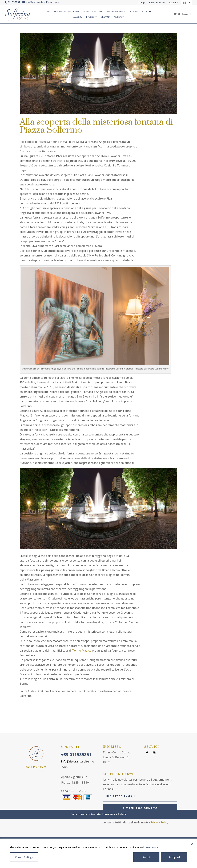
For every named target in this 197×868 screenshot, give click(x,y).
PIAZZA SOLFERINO (117, 12)
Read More (152, 847)
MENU (85, 12)
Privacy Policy (159, 822)
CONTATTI (119, 17)
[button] (187, 2)
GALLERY (77, 17)
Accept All (174, 857)
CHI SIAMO (98, 12)
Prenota (106, 17)
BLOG (145, 12)
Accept (146, 857)
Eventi (90, 17)
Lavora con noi (157, 3)
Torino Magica (82, 651)
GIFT (48, 12)
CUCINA (134, 12)
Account (174, 3)
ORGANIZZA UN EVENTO (66, 12)
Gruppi (142, 3)
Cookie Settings (24, 857)
